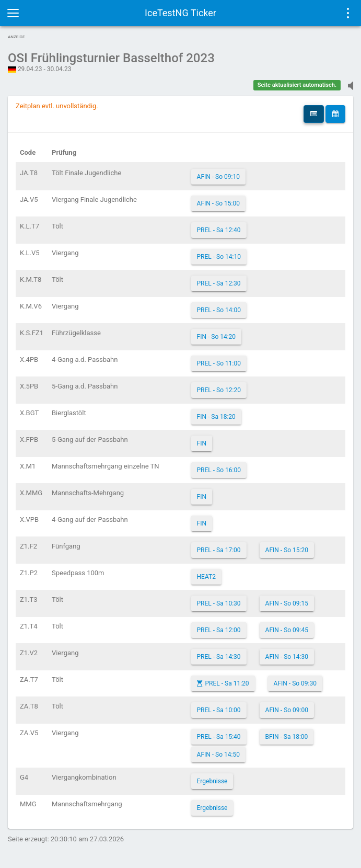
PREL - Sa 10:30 (219, 603)
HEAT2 (206, 577)
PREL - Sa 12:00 (219, 630)
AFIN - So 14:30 (287, 657)
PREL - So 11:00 (219, 363)
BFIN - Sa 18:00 (287, 737)
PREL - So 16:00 (219, 470)
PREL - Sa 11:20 (227, 683)
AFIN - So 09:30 (295, 683)
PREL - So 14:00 (219, 310)
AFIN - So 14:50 (218, 755)
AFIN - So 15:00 (218, 203)
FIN (202, 443)
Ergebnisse (212, 781)
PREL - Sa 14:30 (219, 657)
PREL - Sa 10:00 (219, 710)
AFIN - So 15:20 (287, 550)
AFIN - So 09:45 (287, 630)
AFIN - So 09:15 (287, 603)
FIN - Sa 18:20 (216, 417)
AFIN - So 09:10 (218, 177)
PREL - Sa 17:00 (219, 550)
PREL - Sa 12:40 (219, 230)
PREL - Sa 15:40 (219, 737)
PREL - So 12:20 (219, 390)
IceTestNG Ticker (180, 13)
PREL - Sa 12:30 (219, 283)
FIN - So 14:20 (217, 337)
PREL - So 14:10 (219, 257)
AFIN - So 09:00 (287, 710)
